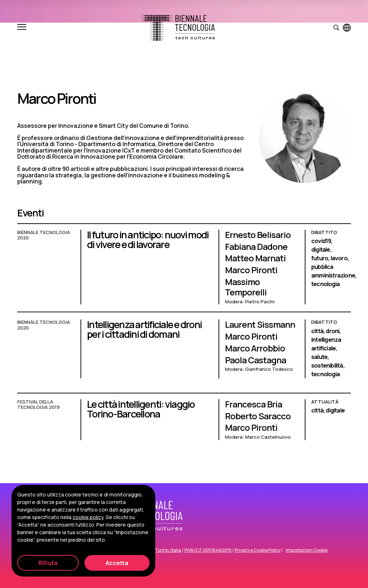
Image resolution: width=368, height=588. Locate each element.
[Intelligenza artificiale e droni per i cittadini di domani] (184, 353)
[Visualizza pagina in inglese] (347, 28)
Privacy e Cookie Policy (257, 550)
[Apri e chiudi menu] (22, 28)
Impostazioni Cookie (307, 550)
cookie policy (88, 517)
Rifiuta (48, 563)
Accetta (117, 563)
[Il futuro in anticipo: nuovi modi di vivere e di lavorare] (184, 271)
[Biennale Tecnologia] (178, 28)
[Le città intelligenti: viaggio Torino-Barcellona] (184, 423)
